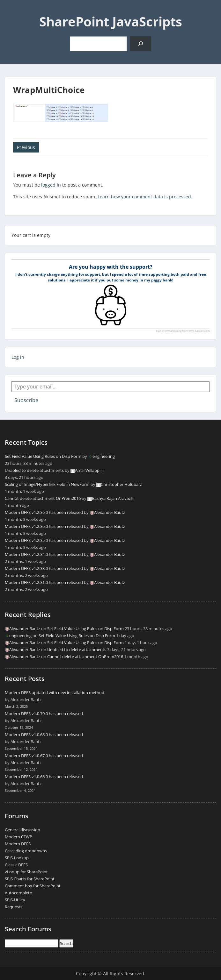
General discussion (22, 830)
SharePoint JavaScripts (111, 21)
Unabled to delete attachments (34, 470)
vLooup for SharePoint (26, 872)
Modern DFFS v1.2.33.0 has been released (44, 568)
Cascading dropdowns (26, 851)
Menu (11, 11)
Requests (14, 907)
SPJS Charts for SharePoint (30, 879)
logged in (51, 185)
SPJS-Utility (15, 900)
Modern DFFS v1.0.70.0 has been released (44, 714)
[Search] (140, 44)
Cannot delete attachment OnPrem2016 (43, 498)
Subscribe (26, 400)
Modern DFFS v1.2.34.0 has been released (44, 554)
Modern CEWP (18, 837)
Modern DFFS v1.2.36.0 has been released (44, 512)
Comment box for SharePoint (33, 886)
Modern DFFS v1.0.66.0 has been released (44, 777)
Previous (26, 147)
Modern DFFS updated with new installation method (55, 692)
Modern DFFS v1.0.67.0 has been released (44, 756)
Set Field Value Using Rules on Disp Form (43, 456)
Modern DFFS (18, 844)
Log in (18, 357)
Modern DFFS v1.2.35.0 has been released (44, 540)
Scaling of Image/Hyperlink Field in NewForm (47, 484)
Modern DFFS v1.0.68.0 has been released (44, 735)
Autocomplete (18, 893)
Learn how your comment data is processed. (145, 197)
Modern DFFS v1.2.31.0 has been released (44, 582)
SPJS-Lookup (17, 858)
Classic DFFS (16, 865)
